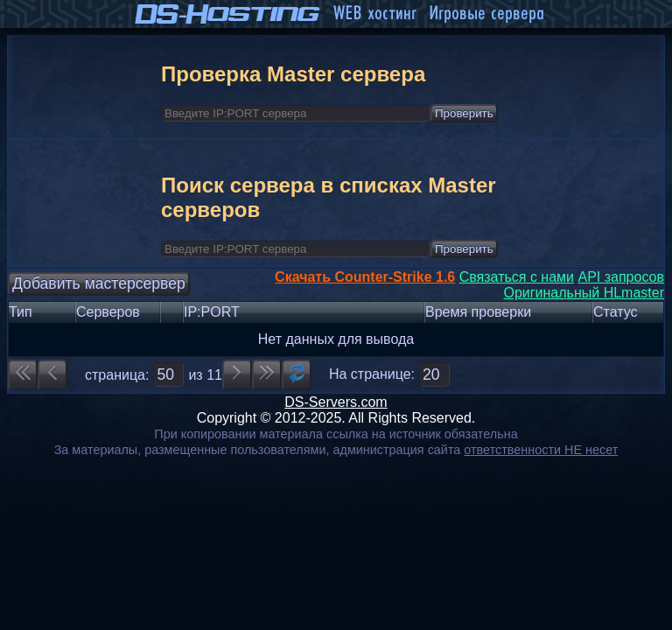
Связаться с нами (517, 277)
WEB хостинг (374, 14)
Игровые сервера (486, 14)
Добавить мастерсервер (99, 283)
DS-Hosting (228, 14)
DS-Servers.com (336, 402)
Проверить (464, 113)
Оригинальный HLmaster (584, 293)
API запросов (621, 277)
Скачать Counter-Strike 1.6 (365, 277)
